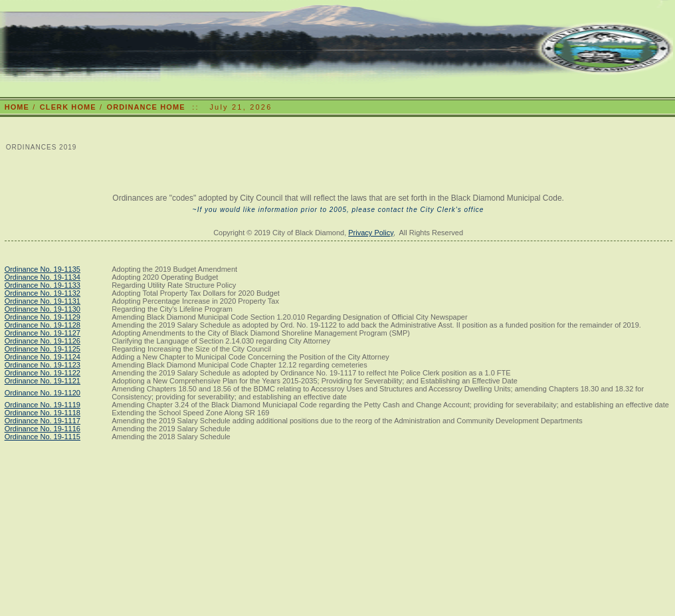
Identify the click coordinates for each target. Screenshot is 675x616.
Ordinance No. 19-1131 (43, 301)
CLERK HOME (68, 107)
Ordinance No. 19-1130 (43, 309)
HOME (17, 107)
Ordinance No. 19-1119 (43, 405)
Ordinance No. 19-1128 (43, 325)
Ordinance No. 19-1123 (43, 365)
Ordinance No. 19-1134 (43, 277)
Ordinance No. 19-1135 (43, 269)
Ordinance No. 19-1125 (43, 349)
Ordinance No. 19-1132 (43, 293)
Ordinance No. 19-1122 (43, 373)
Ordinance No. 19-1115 (43, 437)
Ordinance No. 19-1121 (43, 381)
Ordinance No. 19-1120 (43, 393)
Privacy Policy (371, 233)
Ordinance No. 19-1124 (43, 357)
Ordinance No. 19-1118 (43, 413)
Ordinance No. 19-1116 (43, 429)
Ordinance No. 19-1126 (43, 341)
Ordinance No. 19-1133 (43, 285)
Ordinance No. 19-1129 (43, 317)
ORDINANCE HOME (146, 107)
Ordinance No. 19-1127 (43, 333)
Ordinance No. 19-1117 (43, 421)
